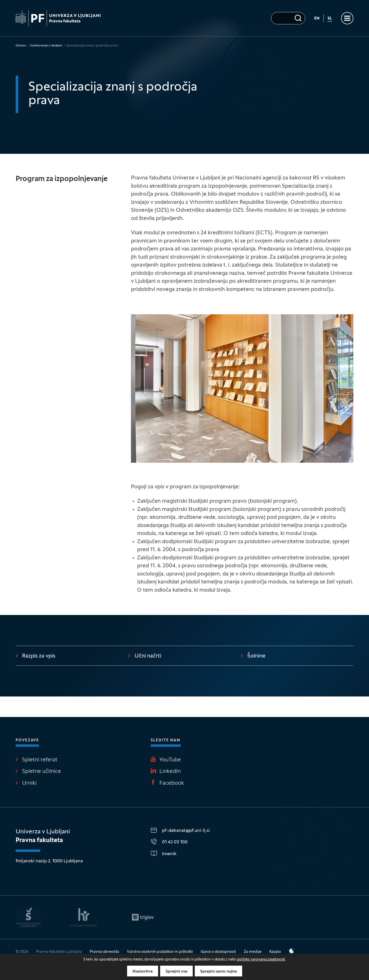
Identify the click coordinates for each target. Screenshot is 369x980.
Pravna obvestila (104, 952)
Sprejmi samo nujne (218, 972)
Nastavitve (143, 972)
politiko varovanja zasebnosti (261, 960)
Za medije (253, 952)
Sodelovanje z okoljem (46, 46)
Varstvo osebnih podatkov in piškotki (160, 952)
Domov (21, 46)
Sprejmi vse (176, 972)
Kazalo (275, 952)
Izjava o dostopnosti (218, 952)
